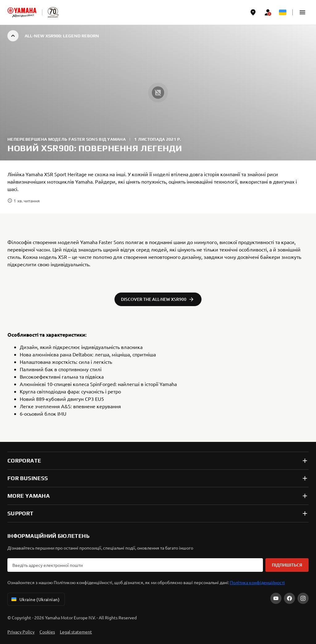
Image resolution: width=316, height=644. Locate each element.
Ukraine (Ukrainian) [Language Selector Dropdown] (35, 599)
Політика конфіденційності (257, 582)
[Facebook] (289, 598)
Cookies (47, 632)
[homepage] (22, 12)
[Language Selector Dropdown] (283, 12)
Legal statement (76, 632)
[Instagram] (303, 598)
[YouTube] (276, 598)
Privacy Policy (21, 632)
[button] (302, 12)
